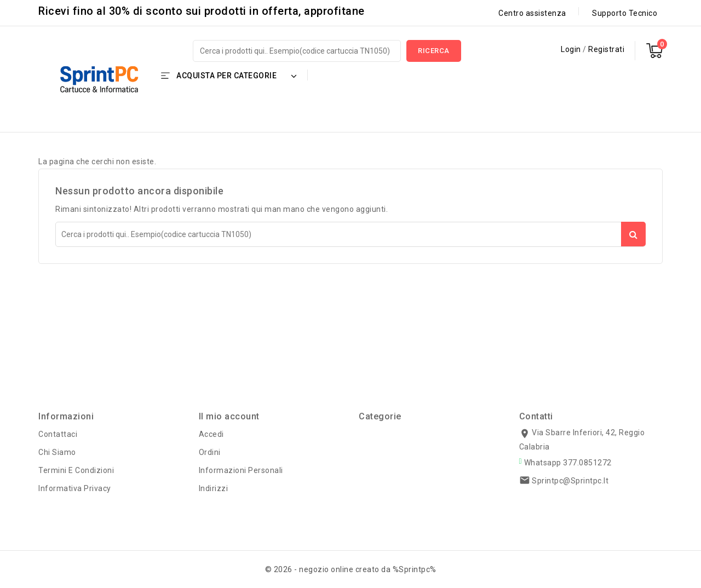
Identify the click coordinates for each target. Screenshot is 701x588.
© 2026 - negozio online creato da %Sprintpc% (351, 569)
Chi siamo (57, 452)
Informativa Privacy (75, 488)
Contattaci (58, 434)
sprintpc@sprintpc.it (570, 481)
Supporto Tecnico (625, 13)
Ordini (210, 452)
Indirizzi (214, 488)
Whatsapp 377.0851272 (568, 463)
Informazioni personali (241, 470)
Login (572, 49)
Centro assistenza (532, 13)
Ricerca (434, 51)
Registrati (606, 49)
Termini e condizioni (76, 470)
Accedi (211, 434)
